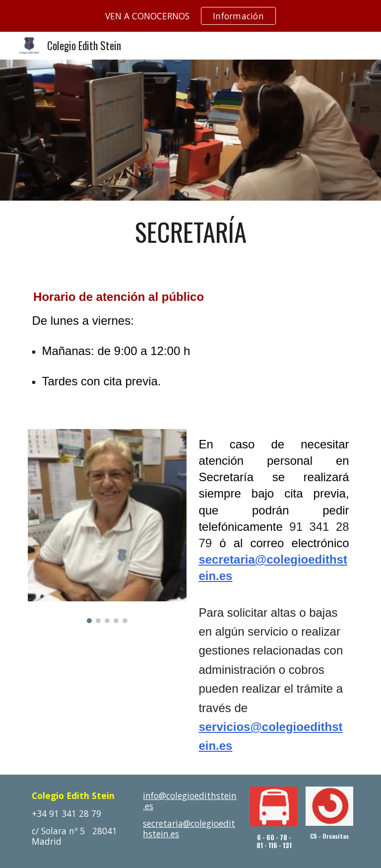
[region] (190, 16)
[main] (190, 232)
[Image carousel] (107, 526)
